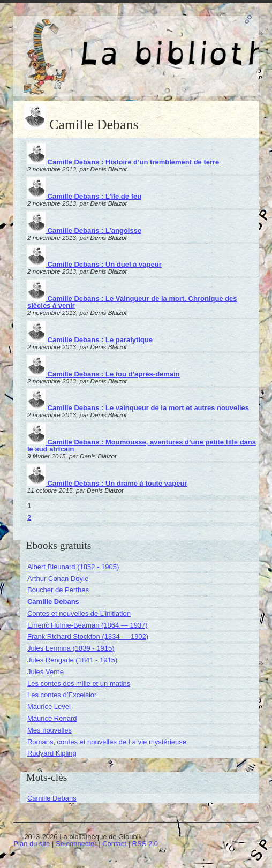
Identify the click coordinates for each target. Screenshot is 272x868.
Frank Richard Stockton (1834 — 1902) (88, 636)
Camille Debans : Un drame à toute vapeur (107, 483)
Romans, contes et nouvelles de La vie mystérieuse (107, 742)
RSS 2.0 (145, 844)
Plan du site (32, 844)
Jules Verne (46, 672)
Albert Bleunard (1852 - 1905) (73, 567)
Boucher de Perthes (58, 590)
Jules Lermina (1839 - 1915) (71, 648)
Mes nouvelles (50, 730)
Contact (114, 844)
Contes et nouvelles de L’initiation (79, 613)
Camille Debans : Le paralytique (90, 340)
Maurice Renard (52, 718)
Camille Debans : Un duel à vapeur (95, 264)
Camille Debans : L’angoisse (84, 231)
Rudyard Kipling (52, 753)
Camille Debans (53, 602)
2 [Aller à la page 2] (29, 518)
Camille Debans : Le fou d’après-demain (104, 374)
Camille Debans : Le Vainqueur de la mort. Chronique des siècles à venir (132, 302)
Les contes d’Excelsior (62, 695)
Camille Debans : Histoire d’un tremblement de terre (123, 162)
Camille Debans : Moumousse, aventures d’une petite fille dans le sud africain (142, 446)
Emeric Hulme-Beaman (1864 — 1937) (88, 625)
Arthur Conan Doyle (58, 579)
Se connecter (76, 844)
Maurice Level (49, 707)
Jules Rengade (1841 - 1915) (72, 660)
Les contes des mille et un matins (79, 684)
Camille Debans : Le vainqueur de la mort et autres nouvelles (138, 408)
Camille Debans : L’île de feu (84, 196)
